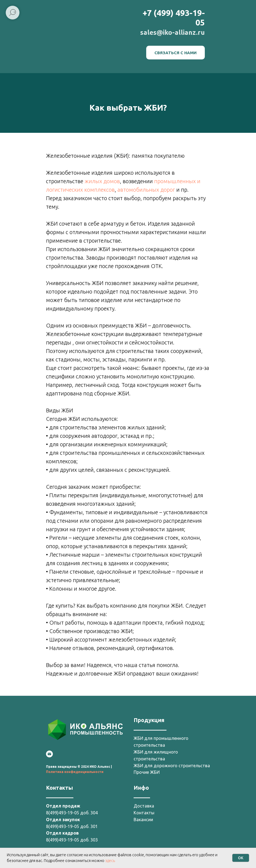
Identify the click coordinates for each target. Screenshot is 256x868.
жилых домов (102, 181)
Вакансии (143, 820)
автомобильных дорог (146, 190)
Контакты (144, 813)
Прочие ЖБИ (147, 772)
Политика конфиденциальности (75, 772)
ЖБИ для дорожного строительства (172, 766)
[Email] (49, 754)
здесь (110, 861)
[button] (176, 53)
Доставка (144, 806)
